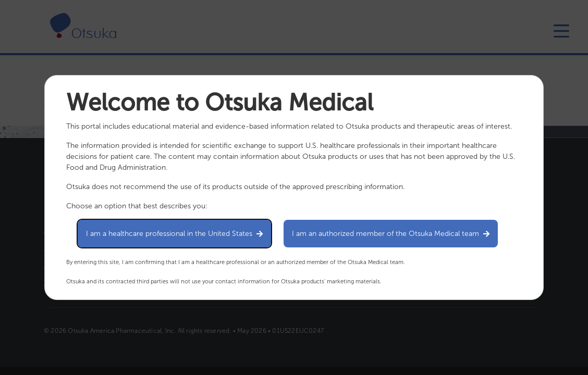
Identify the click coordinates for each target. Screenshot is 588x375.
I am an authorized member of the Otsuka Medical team (391, 234)
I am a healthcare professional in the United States (174, 234)
